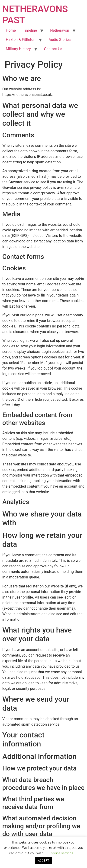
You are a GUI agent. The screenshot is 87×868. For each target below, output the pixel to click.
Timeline (30, 30)
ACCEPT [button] (43, 860)
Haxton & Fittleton (21, 40)
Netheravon (60, 30)
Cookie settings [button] (62, 853)
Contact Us (53, 49)
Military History (18, 49)
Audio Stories (60, 40)
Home (11, 30)
